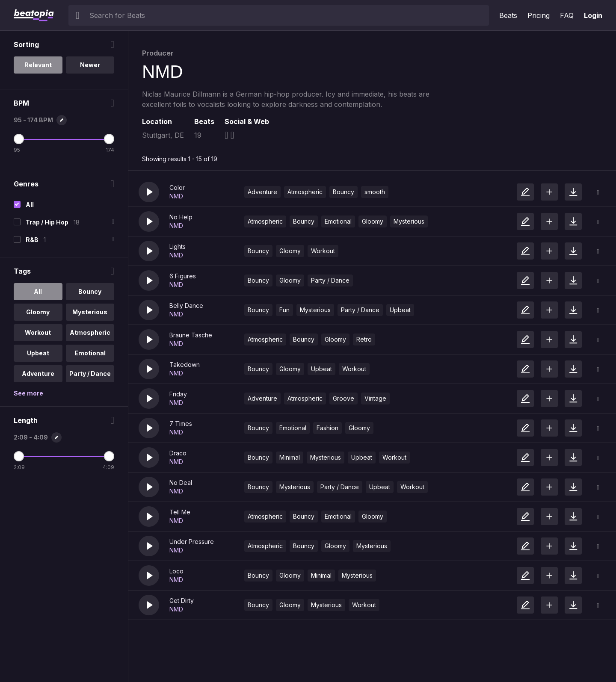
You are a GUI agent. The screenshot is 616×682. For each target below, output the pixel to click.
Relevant (38, 65)
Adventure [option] (38, 373)
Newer (90, 65)
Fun (284, 310)
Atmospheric (305, 192)
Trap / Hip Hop (47, 222)
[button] (149, 192)
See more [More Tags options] (28, 393)
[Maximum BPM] (109, 139)
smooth (375, 192)
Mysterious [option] (90, 312)
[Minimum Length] (19, 456)
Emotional (338, 221)
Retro (364, 339)
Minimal (290, 457)
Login (593, 15)
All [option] (38, 291)
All (30, 205)
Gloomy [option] (38, 312)
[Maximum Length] (109, 456)
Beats (508, 15)
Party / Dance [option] (90, 373)
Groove (344, 398)
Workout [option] (38, 332)
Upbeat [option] (38, 353)
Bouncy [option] (90, 291)
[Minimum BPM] (19, 139)
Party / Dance (330, 280)
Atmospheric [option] (90, 332)
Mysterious (409, 221)
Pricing (539, 15)
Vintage (375, 398)
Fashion (327, 428)
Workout (323, 251)
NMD (176, 196)
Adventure (262, 192)
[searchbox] (287, 15)
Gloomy (373, 221)
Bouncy (344, 192)
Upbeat (400, 310)
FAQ (567, 15)
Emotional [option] (90, 353)
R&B (32, 240)
